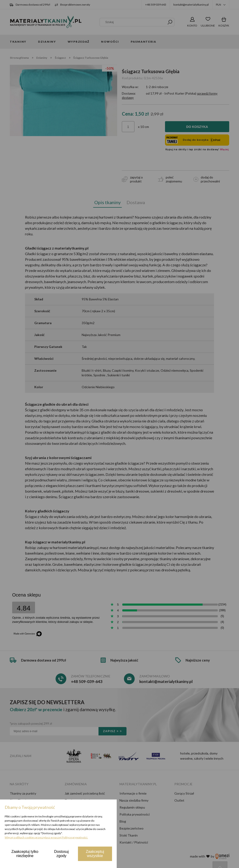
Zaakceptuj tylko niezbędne (25, 854)
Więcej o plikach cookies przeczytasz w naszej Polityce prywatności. (46, 837)
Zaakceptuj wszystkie (95, 854)
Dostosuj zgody (61, 854)
